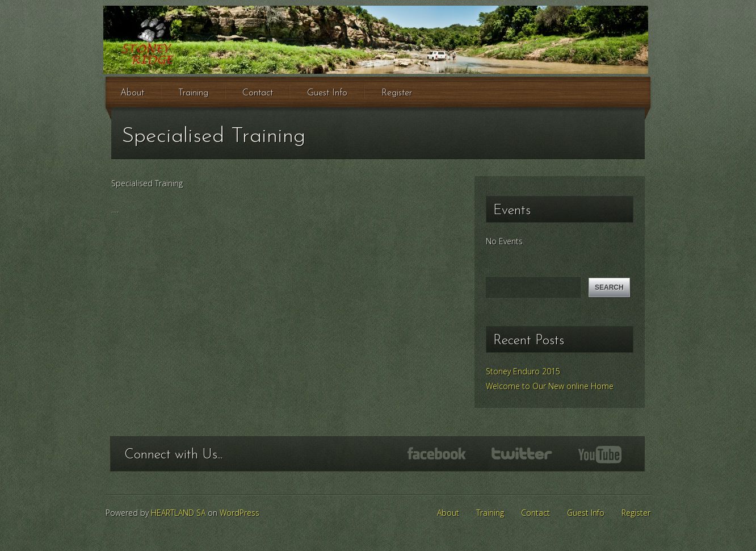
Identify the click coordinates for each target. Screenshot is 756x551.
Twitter (522, 454)
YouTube (600, 455)
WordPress (240, 513)
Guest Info (327, 93)
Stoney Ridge (376, 40)
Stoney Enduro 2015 (523, 371)
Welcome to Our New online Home (550, 386)
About (132, 93)
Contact (258, 93)
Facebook (437, 454)
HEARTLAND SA (178, 513)
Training (193, 93)
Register (397, 93)
